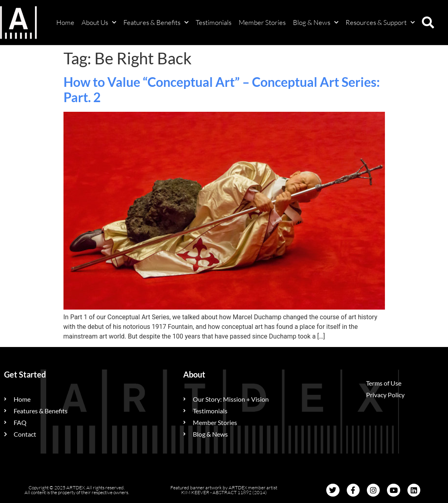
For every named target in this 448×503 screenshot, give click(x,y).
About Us (99, 23)
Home (65, 22)
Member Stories (262, 22)
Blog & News (316, 23)
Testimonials (214, 22)
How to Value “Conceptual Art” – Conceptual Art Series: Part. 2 (222, 89)
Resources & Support (380, 23)
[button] (428, 23)
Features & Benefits (156, 23)
